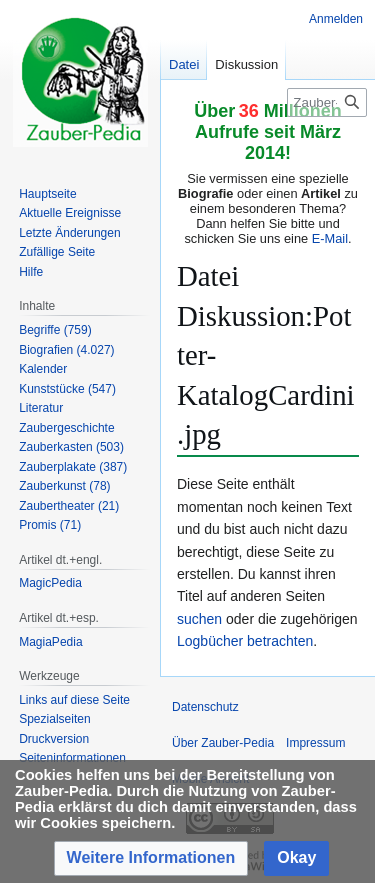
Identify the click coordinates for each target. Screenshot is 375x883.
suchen (199, 619)
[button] (151, 858)
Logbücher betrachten (245, 641)
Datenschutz (205, 707)
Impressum (315, 743)
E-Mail (330, 238)
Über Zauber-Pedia (223, 743)
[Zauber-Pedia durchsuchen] (327, 102)
